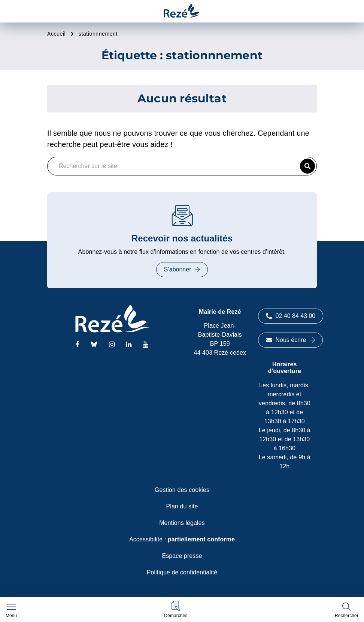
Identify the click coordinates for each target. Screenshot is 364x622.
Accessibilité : (182, 539)
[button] (176, 609)
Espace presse (182, 556)
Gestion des (182, 490)
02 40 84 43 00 (291, 316)
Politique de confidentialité (182, 572)
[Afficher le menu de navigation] (11, 611)
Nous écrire (291, 340)
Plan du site (182, 506)
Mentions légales (182, 523)
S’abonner (182, 269)
